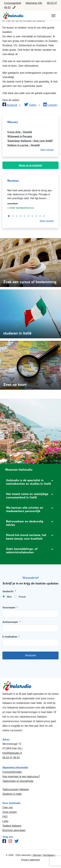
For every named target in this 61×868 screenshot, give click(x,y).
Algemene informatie (15, 767)
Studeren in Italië (12, 794)
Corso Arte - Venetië (20, 132)
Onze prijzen (10, 812)
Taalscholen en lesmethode (18, 781)
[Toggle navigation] (53, 16)
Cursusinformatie (12, 772)
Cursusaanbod (13, 3)
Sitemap (37, 855)
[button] (30, 482)
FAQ (5, 817)
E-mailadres (11, 637)
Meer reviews (47, 221)
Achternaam (11, 622)
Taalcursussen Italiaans (16, 789)
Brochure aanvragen (14, 830)
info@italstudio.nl (12, 753)
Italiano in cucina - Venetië (24, 145)
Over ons (8, 807)
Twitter (30, 105)
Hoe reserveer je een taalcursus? (21, 776)
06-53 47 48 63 (11, 758)
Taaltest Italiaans (12, 826)
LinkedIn (50, 105)
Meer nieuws (47, 150)
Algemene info (34, 3)
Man (9, 597)
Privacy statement (30, 860)
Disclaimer (49, 855)
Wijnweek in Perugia (20, 136)
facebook (10, 105)
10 (43, 216)
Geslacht (9, 591)
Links (5, 821)
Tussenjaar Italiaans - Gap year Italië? (30, 141)
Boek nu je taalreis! (31, 165)
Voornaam (10, 607)
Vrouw (22, 597)
